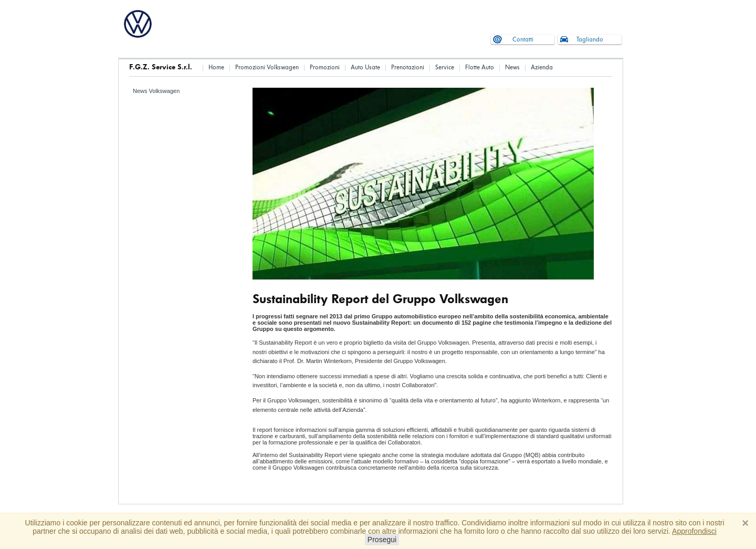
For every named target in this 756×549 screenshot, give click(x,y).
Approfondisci (694, 531)
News (512, 68)
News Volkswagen (156, 91)
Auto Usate (365, 68)
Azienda (542, 68)
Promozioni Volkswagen (267, 68)
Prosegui (382, 540)
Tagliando (590, 40)
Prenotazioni (408, 68)
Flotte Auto (480, 68)
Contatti (523, 40)
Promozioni (325, 68)
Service (445, 68)
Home (216, 68)
